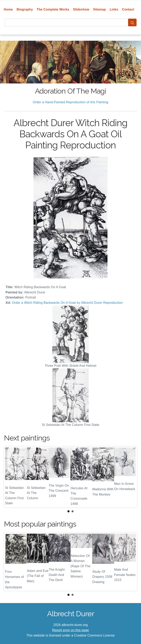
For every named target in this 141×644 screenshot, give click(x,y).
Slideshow (81, 9)
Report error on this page (70, 630)
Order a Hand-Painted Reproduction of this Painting (70, 102)
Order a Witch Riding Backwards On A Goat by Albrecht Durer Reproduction (67, 303)
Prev (10, 477)
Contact (128, 9)
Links (114, 9)
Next (131, 477)
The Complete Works (53, 9)
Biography (25, 9)
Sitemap (99, 9)
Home (8, 9)
